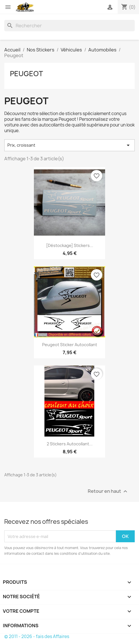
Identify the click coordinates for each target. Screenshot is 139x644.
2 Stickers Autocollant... (70, 444)
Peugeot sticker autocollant (70, 345)
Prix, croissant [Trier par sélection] (69, 145)
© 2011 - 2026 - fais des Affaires (37, 636)
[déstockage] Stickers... (70, 245)
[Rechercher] (69, 26)
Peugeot (26, 74)
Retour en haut (108, 492)
